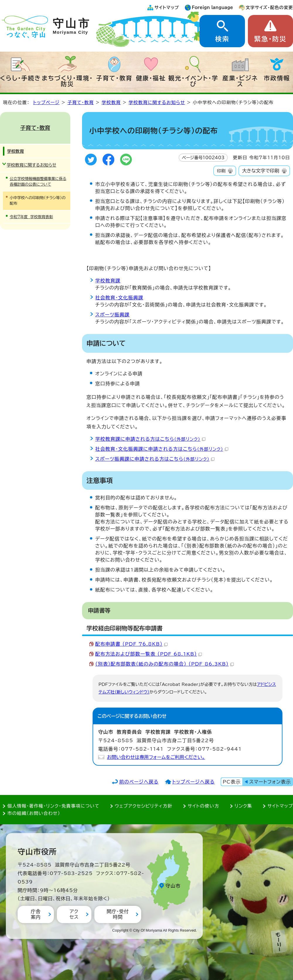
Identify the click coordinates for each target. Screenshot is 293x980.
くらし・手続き (21, 78)
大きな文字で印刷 (261, 171)
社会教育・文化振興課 (119, 298)
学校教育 (111, 102)
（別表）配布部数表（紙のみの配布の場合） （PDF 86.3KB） (165, 664)
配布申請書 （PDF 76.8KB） (131, 644)
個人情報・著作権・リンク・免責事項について (53, 806)
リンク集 (243, 806)
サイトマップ (167, 7)
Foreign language (213, 7)
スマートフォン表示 (270, 782)
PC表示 (232, 782)
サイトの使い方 (203, 806)
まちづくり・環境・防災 (68, 81)
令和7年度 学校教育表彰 (31, 217)
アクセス (74, 914)
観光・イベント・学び (194, 81)
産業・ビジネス (240, 81)
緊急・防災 (270, 39)
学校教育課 (108, 281)
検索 (222, 39)
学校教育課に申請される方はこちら (150, 439)
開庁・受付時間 (118, 914)
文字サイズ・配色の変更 (269, 7)
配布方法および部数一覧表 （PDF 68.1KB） (149, 654)
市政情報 (277, 78)
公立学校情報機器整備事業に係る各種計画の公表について (38, 182)
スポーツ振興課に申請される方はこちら (155, 459)
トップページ (46, 102)
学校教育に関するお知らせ (157, 102)
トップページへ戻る (194, 782)
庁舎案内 (36, 914)
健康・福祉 (151, 78)
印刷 (221, 171)
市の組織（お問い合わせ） (34, 813)
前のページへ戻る (139, 782)
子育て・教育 (114, 78)
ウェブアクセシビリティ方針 (144, 806)
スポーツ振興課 (112, 315)
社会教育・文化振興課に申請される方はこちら (162, 449)
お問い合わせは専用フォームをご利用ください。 (156, 757)
